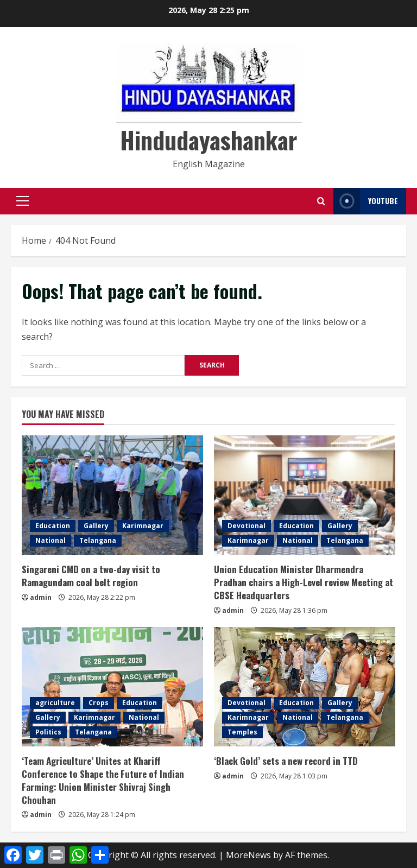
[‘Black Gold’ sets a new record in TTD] (305, 687)
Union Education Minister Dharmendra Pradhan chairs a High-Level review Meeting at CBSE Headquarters (304, 582)
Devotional (247, 526)
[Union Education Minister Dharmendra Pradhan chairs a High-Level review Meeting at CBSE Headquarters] (305, 495)
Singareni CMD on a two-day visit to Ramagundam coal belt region (91, 576)
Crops (99, 703)
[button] (23, 201)
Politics (48, 732)
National (50, 540)
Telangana (98, 540)
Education (53, 526)
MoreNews (248, 855)
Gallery (96, 526)
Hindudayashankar (208, 140)
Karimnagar (143, 526)
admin (41, 597)
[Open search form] (321, 201)
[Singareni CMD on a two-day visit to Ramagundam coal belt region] (112, 495)
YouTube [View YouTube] (366, 201)
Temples (242, 732)
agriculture (55, 703)
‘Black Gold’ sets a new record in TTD (286, 761)
